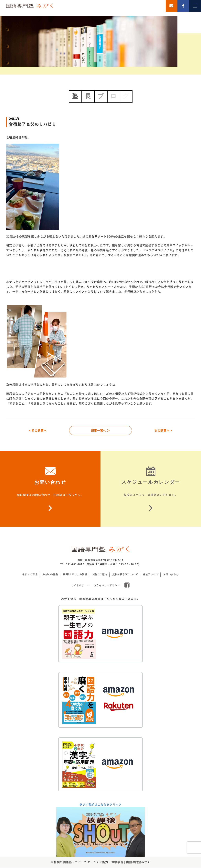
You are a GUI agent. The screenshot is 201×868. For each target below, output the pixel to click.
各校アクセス (151, 575)
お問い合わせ (171, 575)
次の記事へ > (163, 431)
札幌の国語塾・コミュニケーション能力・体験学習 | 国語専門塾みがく (102, 862)
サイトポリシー (80, 586)
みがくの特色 (50, 575)
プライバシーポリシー (107, 586)
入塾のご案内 (100, 575)
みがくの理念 (30, 575)
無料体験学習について (125, 575)
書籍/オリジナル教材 (75, 575)
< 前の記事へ (38, 431)
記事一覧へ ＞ (101, 431)
